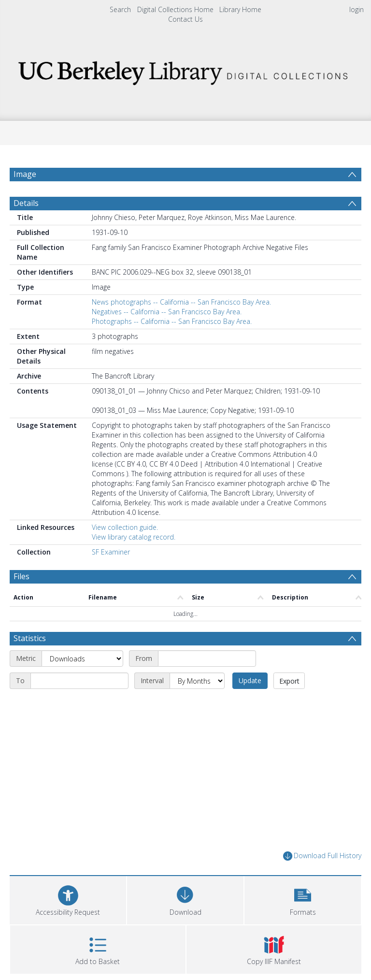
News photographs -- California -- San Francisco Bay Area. (181, 302)
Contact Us (185, 19)
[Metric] (82, 658)
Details (26, 203)
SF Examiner (111, 552)
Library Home (240, 9)
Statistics (30, 638)
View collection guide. (125, 527)
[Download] (185, 899)
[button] (303, 899)
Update (250, 680)
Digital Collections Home (175, 9)
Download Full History (322, 856)
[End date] (79, 681)
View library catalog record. (134, 537)
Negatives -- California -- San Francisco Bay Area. (167, 312)
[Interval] (197, 681)
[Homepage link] (185, 70)
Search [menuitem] (120, 9)
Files (21, 576)
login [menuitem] (357, 9)
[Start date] (207, 658)
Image (25, 174)
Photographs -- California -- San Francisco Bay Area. (172, 321)
